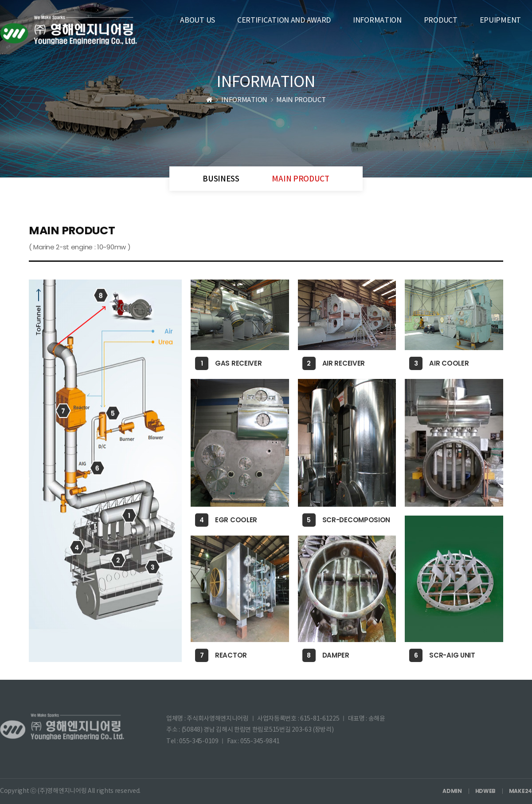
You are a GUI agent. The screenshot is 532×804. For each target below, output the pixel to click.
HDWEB (486, 791)
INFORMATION (377, 20)
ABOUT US (198, 20)
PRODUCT (441, 20)
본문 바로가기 (0, 0)
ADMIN (452, 791)
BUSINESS (221, 179)
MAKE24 (520, 791)
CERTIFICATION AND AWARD (284, 20)
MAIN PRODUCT (300, 179)
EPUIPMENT (500, 20)
